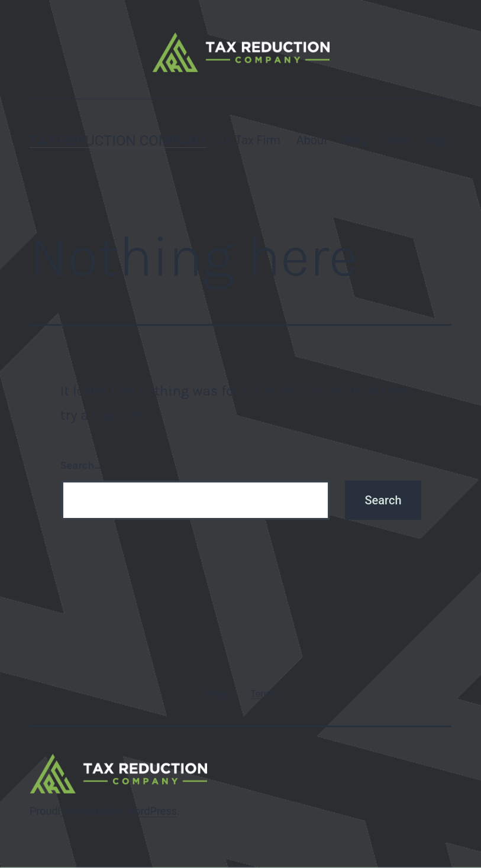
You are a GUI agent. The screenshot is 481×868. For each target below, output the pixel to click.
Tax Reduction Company (118, 141)
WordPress (151, 811)
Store (396, 140)
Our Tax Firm (247, 140)
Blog (355, 140)
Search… (80, 465)
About (311, 140)
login (439, 140)
